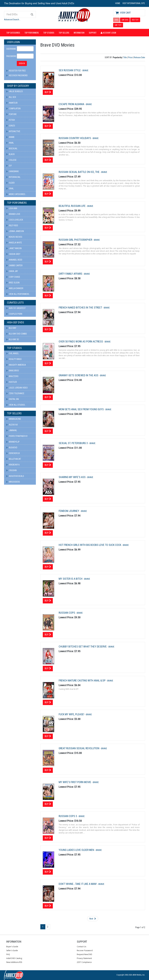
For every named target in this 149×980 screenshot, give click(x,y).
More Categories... (16, 194)
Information (79, 33)
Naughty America (16, 365)
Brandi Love (13, 214)
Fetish (11, 120)
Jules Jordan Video (17, 388)
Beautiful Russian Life (72, 206)
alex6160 (12, 425)
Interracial (13, 177)
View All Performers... (18, 294)
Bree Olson (13, 283)
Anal (10, 143)
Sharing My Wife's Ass (72, 477)
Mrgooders (13, 482)
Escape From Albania (72, 104)
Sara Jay (12, 271)
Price (130, 57)
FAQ (8, 954)
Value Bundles (15, 91)
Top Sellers (64, 33)
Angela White (14, 243)
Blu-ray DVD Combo (17, 334)
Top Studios (49, 33)
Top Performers (32, 33)
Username (11, 49)
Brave (85, 71)
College (11, 160)
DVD (116, 20)
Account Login (108, 33)
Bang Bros (13, 371)
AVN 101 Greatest (16, 308)
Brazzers (12, 376)
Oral (10, 189)
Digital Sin (13, 399)
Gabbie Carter (14, 265)
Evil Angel (13, 353)
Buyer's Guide (12, 947)
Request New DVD (84, 954)
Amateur (12, 103)
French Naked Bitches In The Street (81, 307)
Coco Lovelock (15, 220)
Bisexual (12, 149)
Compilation (13, 109)
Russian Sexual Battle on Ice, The (79, 172)
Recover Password (18, 75)
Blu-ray (11, 328)
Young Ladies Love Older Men (77, 850)
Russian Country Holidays (75, 138)
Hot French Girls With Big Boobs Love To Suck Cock (90, 545)
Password (11, 56)
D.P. (9, 166)
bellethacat (14, 459)
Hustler (12, 382)
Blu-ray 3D (13, 339)
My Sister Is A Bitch (71, 579)
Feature (11, 114)
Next (93, 919)
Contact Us (81, 947)
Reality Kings (14, 359)
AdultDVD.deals (15, 476)
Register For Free (17, 71)
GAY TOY (118, 25)
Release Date (139, 57)
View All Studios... (16, 405)
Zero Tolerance (15, 393)
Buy (48, 92)
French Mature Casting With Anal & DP (82, 680)
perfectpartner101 (17, 436)
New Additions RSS (14, 962)
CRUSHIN (11, 470)
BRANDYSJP (13, 442)
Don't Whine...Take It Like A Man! (78, 884)
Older (10, 183)
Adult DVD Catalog (14, 958)
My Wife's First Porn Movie (75, 782)
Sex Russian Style (70, 70)
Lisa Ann (12, 208)
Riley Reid (12, 225)
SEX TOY (135, 20)
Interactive (13, 131)
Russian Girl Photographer (76, 240)
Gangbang (13, 171)
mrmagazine (14, 419)
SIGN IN (22, 63)
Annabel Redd (14, 260)
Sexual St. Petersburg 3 (74, 443)
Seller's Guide (12, 950)
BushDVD (12, 448)
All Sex (11, 97)
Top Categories (13, 33)
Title (125, 57)
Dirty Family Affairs (71, 274)
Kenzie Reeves (14, 237)
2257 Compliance (84, 962)
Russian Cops (67, 613)
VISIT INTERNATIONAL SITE (134, 3)
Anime (10, 137)
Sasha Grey (13, 254)
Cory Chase (13, 277)
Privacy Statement (84, 958)
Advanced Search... (12, 20)
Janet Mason (14, 248)
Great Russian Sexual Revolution (79, 748)
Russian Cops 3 (68, 816)
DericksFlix (13, 453)
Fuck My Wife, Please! (72, 714)
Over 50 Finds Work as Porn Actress (81, 341)
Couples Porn (14, 314)
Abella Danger (15, 288)
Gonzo (11, 126)
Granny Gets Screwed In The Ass (79, 375)
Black (10, 154)
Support (93, 33)
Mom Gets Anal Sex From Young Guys (81, 409)
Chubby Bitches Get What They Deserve (83, 646)
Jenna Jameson (15, 231)
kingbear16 (13, 465)
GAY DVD (125, 20)
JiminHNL (12, 430)
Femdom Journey (69, 511)
